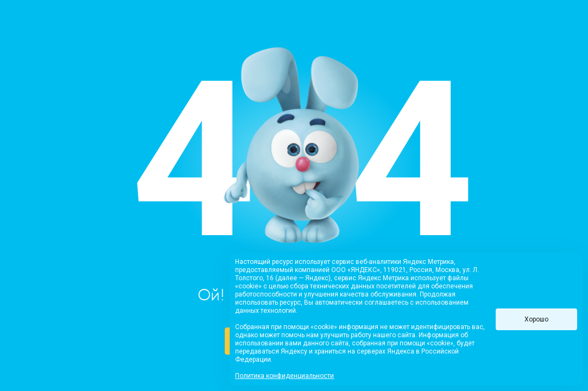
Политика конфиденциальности (284, 376)
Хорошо (536, 319)
